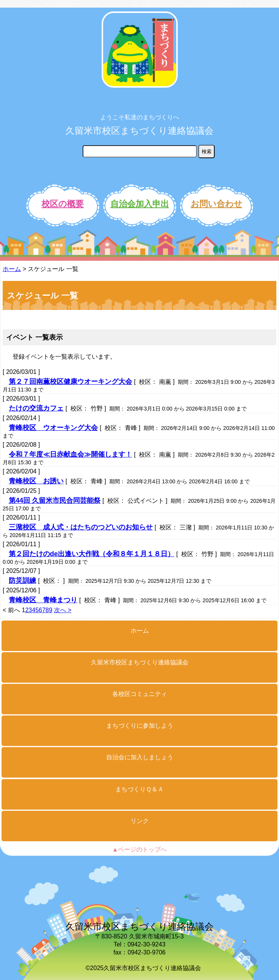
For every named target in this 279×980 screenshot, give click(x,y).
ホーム (12, 269)
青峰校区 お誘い (36, 481)
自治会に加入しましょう (140, 757)
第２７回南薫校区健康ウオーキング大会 (70, 382)
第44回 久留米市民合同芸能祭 (55, 500)
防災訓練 (22, 581)
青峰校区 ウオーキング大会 (53, 428)
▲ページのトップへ (140, 849)
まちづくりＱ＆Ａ (139, 789)
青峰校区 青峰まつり (43, 600)
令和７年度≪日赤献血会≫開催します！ (70, 454)
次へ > (63, 610)
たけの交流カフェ (36, 408)
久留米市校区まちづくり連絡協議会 (139, 131)
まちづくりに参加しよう (140, 726)
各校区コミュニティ (140, 694)
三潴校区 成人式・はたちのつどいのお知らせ (81, 527)
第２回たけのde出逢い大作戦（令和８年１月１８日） (92, 554)
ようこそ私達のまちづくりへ (140, 117)
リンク (140, 821)
